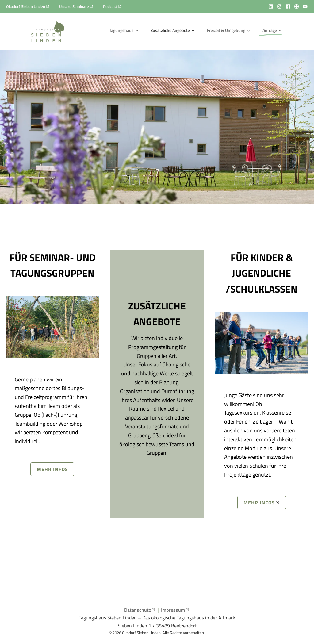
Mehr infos (52, 469)
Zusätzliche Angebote (170, 30)
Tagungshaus (121, 30)
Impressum (173, 610)
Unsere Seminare (74, 6)
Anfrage (270, 30)
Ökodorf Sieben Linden (26, 6)
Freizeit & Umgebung (226, 30)
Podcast (110, 6)
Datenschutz (138, 610)
